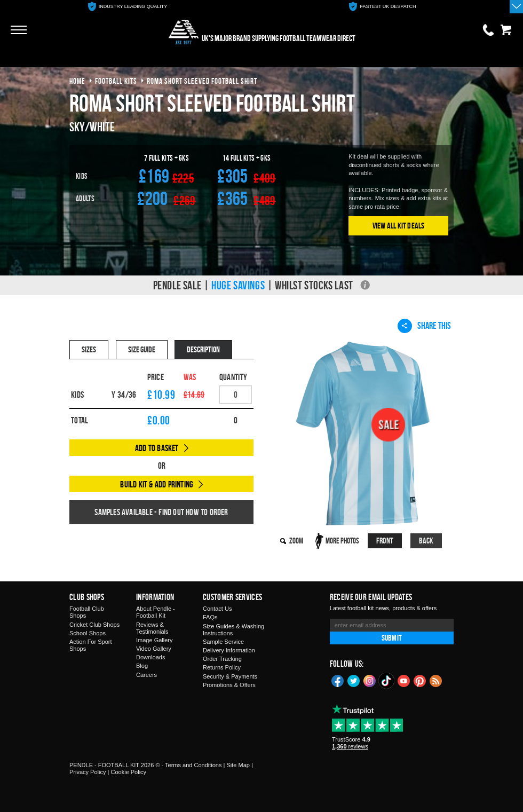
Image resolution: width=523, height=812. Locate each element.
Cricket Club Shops (94, 625)
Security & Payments (230, 676)
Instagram (370, 680)
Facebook (338, 680)
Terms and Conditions (193, 765)
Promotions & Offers (229, 685)
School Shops (88, 633)
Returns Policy (222, 667)
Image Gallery (154, 640)
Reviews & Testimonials (152, 628)
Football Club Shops (87, 612)
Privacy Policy (88, 772)
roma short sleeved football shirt (202, 81)
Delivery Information (229, 650)
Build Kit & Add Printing (157, 484)
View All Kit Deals (399, 226)
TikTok (387, 681)
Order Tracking (222, 659)
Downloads (150, 657)
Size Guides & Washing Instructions (233, 630)
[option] (128, 7)
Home (77, 81)
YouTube (404, 680)
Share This (424, 326)
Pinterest (420, 680)
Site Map (238, 765)
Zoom (296, 541)
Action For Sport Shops (90, 645)
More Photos (342, 541)
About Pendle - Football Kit (156, 612)
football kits (116, 81)
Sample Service (223, 642)
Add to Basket (157, 448)
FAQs (210, 617)
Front (385, 541)
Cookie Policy (128, 772)
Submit (392, 638)
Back (426, 541)
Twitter (354, 680)
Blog (142, 666)
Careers (146, 675)
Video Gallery (154, 649)
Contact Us (217, 609)
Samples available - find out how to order (161, 512)
